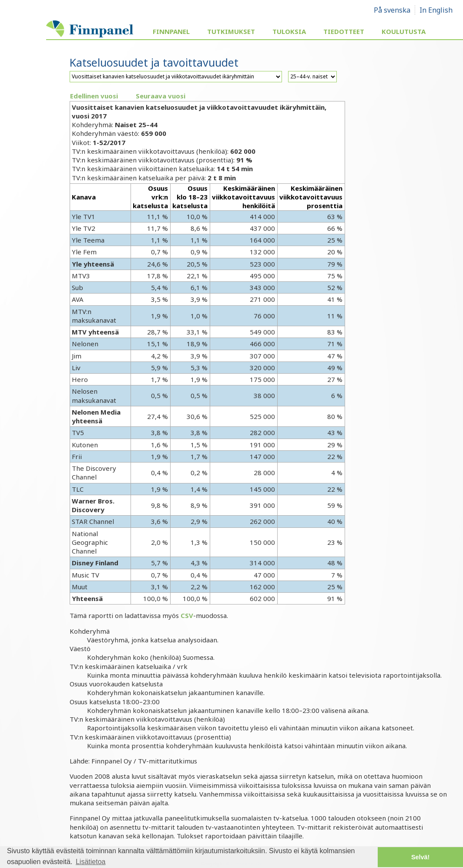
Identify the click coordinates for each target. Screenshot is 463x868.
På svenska (392, 10)
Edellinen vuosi (94, 96)
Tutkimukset (231, 31)
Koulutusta (404, 31)
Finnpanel (171, 31)
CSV (187, 615)
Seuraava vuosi (161, 96)
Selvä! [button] (420, 857)
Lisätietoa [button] (91, 862)
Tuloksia (289, 31)
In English (436, 10)
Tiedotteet (344, 31)
